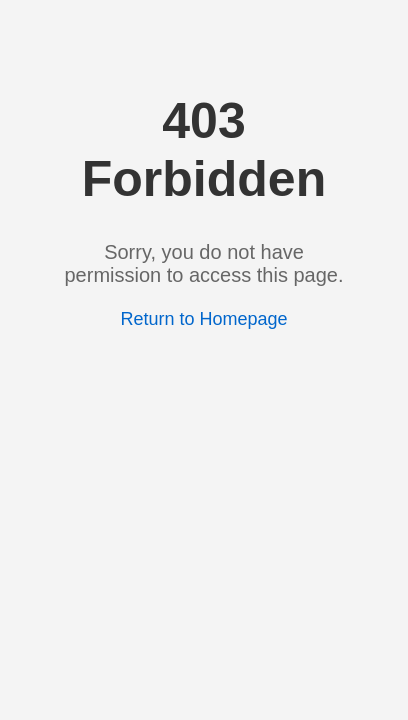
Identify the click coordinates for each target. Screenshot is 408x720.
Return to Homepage (203, 319)
